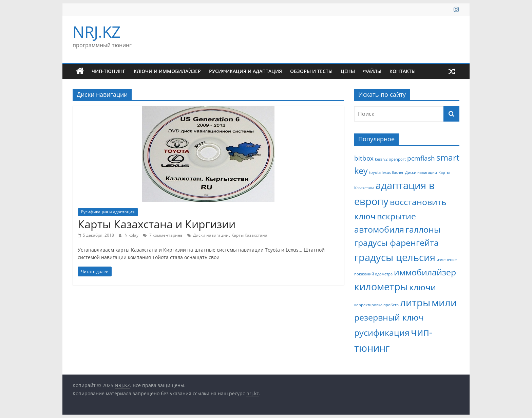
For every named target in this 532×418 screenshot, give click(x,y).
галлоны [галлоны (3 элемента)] (423, 229)
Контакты (403, 71)
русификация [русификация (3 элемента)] (382, 333)
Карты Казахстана (249, 235)
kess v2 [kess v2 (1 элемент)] (381, 159)
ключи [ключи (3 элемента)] (423, 287)
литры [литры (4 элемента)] (415, 303)
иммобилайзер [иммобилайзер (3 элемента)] (425, 272)
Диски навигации (211, 235)
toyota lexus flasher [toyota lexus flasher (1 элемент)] (386, 172)
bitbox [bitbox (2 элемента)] (364, 158)
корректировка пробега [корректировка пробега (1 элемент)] (376, 305)
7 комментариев (163, 235)
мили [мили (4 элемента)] (444, 303)
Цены (348, 71)
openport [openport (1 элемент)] (397, 159)
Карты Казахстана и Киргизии (157, 224)
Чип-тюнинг (109, 71)
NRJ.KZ (97, 32)
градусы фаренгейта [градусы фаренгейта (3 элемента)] (396, 243)
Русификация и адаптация (245, 71)
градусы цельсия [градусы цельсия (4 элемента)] (395, 257)
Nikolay (132, 235)
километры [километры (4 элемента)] (381, 287)
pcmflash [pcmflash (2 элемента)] (421, 158)
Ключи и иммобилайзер (167, 71)
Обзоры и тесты (311, 71)
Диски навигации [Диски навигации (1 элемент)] (421, 172)
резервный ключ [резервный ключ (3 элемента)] (389, 317)
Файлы (372, 71)
